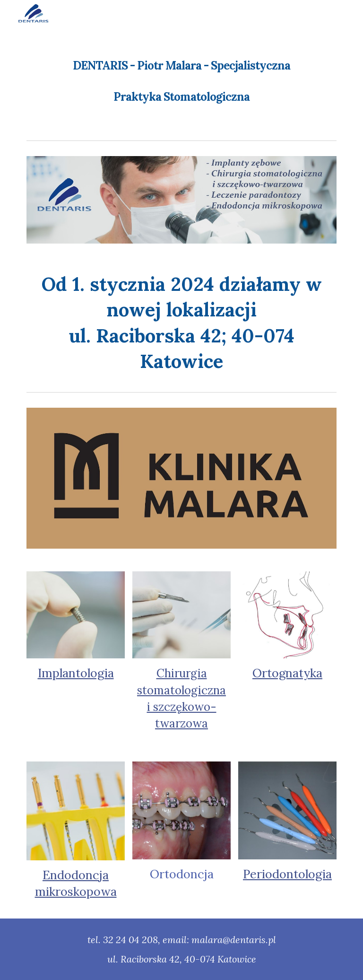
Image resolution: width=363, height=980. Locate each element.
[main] (181, 75)
